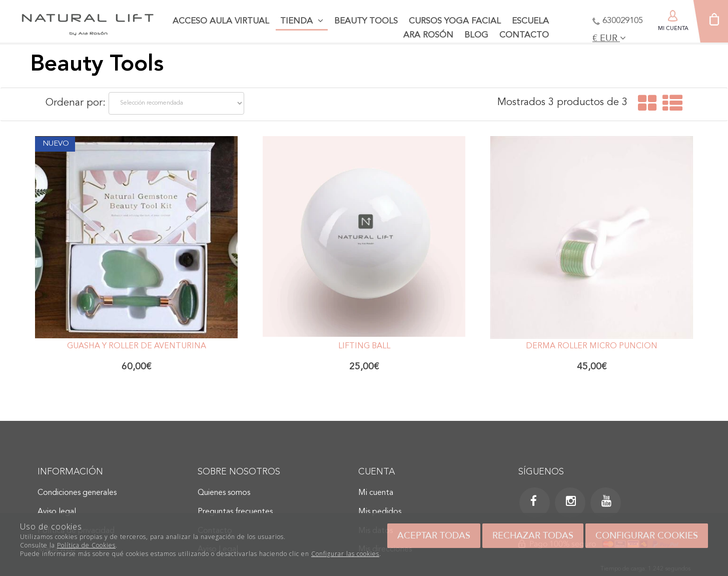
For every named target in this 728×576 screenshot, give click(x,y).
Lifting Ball (364, 346)
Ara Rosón (428, 35)
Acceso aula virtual (221, 21)
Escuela (530, 21)
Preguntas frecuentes (235, 512)
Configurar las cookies (345, 554)
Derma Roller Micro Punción (592, 346)
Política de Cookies (86, 545)
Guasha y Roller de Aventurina (137, 346)
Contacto (524, 35)
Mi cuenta (376, 493)
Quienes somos (224, 493)
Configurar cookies (647, 535)
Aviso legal (57, 512)
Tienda (302, 21)
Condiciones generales (77, 493)
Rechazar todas (533, 535)
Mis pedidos (380, 512)
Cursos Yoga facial (455, 21)
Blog (476, 35)
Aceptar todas (434, 535)
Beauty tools (366, 21)
